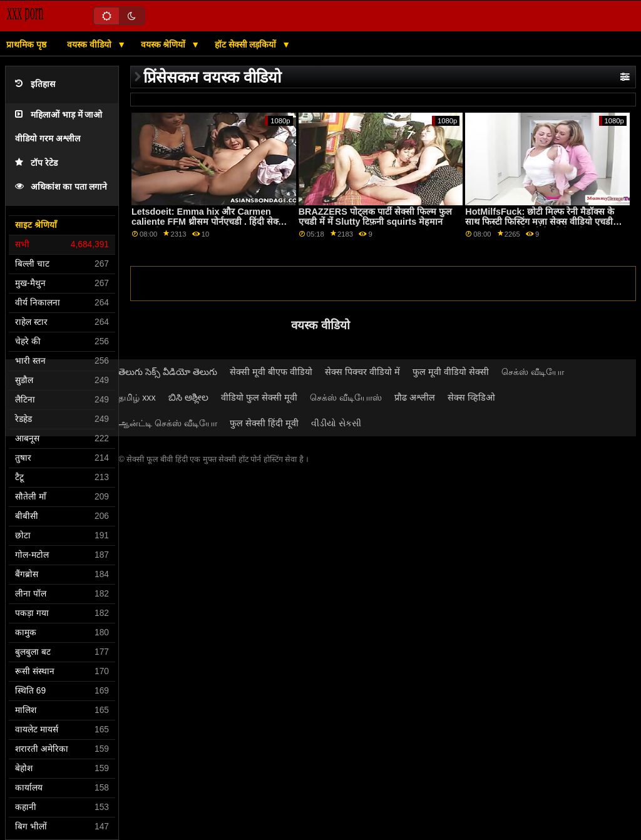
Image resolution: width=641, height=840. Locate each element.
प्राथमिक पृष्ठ (26, 44)
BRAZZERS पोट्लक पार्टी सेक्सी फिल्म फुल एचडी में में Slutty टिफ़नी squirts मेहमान (375, 217)
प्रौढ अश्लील (415, 397)
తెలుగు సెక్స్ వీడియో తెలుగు (168, 372)
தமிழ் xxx (137, 397)
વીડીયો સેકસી (336, 423)
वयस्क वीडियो (90, 44)
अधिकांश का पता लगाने (61, 187)
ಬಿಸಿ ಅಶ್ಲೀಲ (188, 397)
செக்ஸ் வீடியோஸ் (346, 397)
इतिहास (35, 84)
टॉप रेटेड (36, 163)
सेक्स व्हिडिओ (471, 397)
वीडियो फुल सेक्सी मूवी (259, 397)
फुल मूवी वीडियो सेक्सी (451, 372)
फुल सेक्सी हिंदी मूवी (264, 423)
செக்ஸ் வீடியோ (533, 372)
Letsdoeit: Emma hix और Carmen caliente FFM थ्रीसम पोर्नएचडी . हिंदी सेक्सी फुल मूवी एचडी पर (209, 222)
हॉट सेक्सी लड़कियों (247, 44)
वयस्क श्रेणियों (165, 44)
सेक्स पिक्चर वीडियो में (362, 372)
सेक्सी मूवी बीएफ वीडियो (271, 372)
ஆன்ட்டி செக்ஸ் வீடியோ (168, 423)
